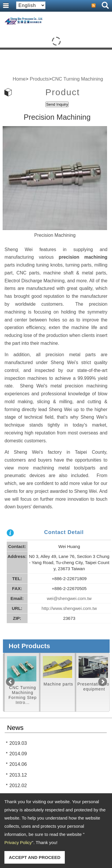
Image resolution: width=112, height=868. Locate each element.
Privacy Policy (18, 842)
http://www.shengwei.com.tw (69, 608)
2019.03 (18, 743)
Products (39, 79)
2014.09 (18, 754)
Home (19, 79)
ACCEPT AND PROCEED (35, 857)
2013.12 (18, 775)
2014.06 (18, 764)
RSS (94, 6)
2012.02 (18, 785)
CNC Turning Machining (77, 79)
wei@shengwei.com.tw (69, 598)
